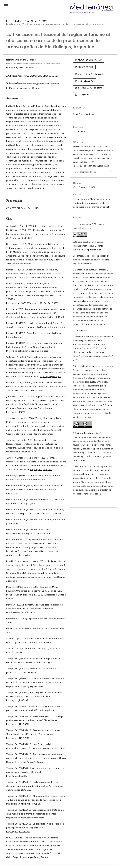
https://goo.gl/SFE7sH (17, 412)
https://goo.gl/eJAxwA (32, 762)
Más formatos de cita (86, 172)
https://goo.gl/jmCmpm (32, 818)
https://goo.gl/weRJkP (17, 776)
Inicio (9, 21)
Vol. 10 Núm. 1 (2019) (37, 21)
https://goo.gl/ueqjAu (50, 376)
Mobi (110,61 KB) (86, 81)
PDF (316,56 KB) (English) (90, 60)
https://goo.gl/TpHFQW (18, 832)
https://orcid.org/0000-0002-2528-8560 (21, 67)
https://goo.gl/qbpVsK (41, 469)
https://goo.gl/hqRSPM (18, 724)
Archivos (19, 21)
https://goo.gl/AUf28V (20, 790)
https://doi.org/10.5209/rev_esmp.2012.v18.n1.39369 (32, 303)
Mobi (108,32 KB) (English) (90, 74)
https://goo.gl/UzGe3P (32, 804)
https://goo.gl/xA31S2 (17, 700)
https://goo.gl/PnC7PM (18, 738)
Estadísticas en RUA (83, 114)
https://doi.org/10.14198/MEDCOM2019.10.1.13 (35, 76)
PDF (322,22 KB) (85, 67)
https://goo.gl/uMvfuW (32, 686)
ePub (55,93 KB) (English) (90, 88)
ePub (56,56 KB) (85, 95)
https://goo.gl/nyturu (38, 857)
